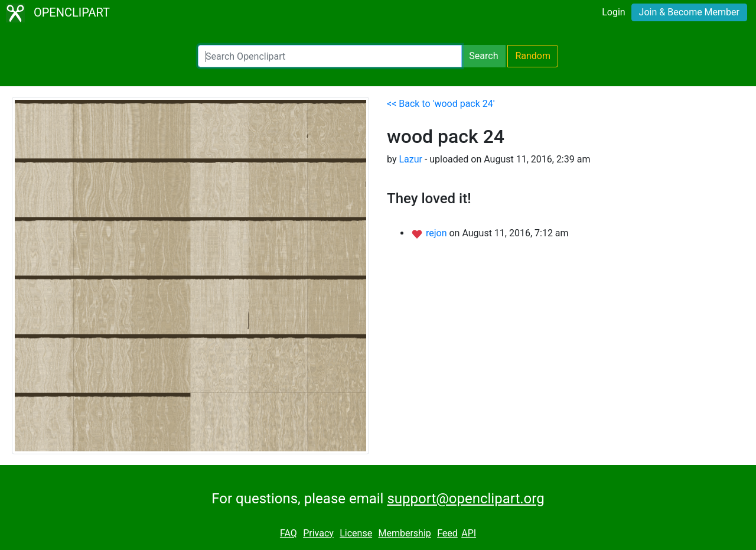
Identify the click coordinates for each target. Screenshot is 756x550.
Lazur (410, 159)
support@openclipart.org (465, 499)
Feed (447, 533)
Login (613, 12)
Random (533, 56)
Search (483, 56)
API (469, 533)
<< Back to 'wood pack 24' (441, 104)
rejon (438, 233)
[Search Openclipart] (330, 56)
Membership (404, 533)
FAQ (289, 533)
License (356, 533)
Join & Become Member (689, 12)
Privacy (318, 533)
